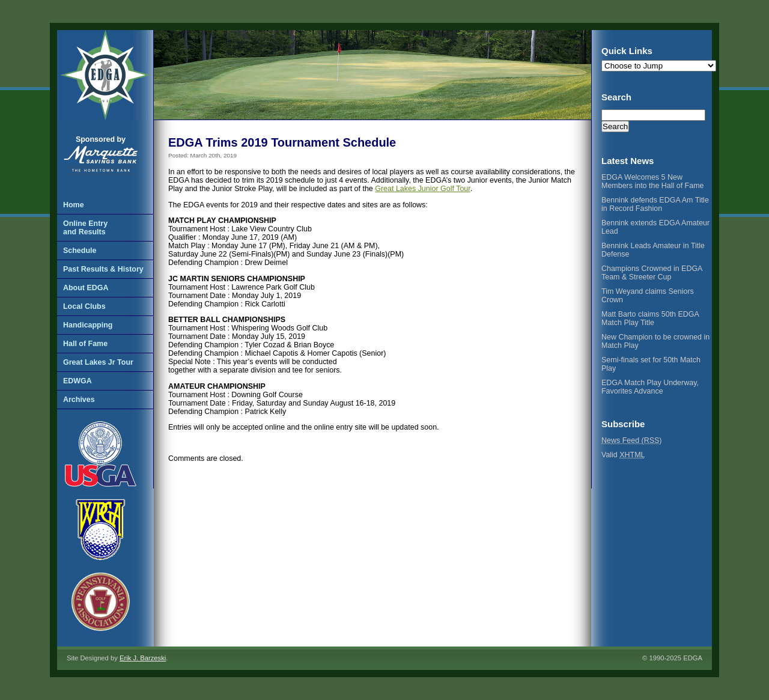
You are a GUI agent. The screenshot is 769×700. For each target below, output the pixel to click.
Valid (623, 455)
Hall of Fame (85, 344)
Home (74, 205)
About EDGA (86, 288)
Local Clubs (84, 306)
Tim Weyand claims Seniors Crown (648, 296)
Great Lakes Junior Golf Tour (422, 189)
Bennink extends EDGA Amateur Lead (655, 227)
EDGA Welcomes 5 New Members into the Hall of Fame (652, 181)
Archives (79, 400)
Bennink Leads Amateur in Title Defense (653, 250)
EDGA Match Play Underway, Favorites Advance (650, 387)
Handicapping (88, 325)
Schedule (80, 251)
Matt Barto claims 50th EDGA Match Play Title (650, 318)
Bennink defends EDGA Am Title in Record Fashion (655, 204)
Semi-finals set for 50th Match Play (651, 364)
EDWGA (78, 381)
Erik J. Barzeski (143, 658)
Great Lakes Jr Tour (98, 362)
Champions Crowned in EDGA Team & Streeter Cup (652, 273)
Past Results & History (103, 269)
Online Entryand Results (85, 228)
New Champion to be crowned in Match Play (655, 341)
